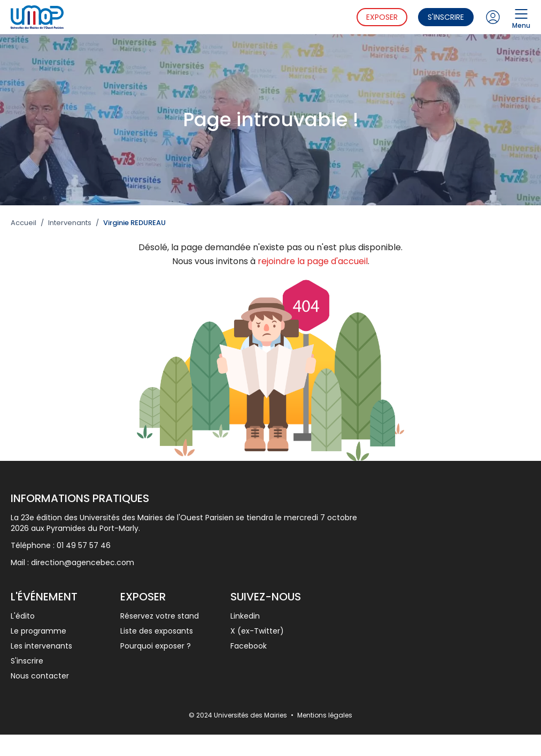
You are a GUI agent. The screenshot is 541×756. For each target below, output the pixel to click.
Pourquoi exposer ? (156, 646)
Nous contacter (40, 676)
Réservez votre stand (160, 616)
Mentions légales (325, 715)
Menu (521, 17)
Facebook (249, 646)
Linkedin (245, 616)
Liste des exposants (157, 631)
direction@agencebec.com (83, 562)
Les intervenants (41, 646)
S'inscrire (446, 17)
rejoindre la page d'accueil (313, 261)
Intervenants (70, 223)
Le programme (38, 631)
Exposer (382, 17)
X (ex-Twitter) (257, 631)
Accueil (24, 223)
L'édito (23, 616)
